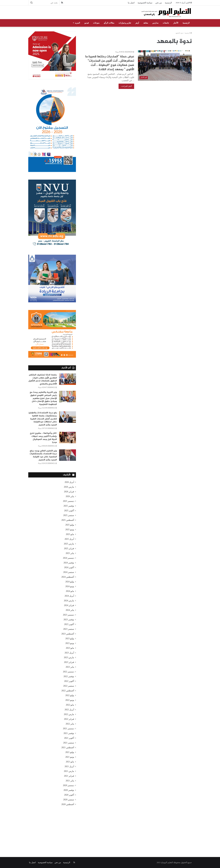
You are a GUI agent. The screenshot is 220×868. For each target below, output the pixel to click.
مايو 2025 (70, 534)
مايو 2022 (70, 705)
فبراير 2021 (69, 776)
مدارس (155, 23)
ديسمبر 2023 (69, 615)
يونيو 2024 (70, 586)
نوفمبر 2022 (69, 676)
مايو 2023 (70, 648)
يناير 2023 (70, 667)
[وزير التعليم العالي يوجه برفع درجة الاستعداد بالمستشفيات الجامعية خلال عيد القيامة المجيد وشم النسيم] (68, 455)
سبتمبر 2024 (69, 572)
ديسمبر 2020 (69, 785)
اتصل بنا (131, 3)
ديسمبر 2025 (69, 501)
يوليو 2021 (70, 752)
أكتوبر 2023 (69, 624)
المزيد (77, 23)
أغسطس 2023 (68, 634)
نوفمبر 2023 (69, 620)
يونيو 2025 (70, 530)
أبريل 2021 (69, 766)
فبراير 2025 (69, 548)
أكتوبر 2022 (69, 681)
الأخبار (176, 23)
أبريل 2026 (69, 482)
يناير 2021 (70, 781)
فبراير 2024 (69, 605)
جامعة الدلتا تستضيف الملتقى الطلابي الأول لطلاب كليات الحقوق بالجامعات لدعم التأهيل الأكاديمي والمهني (43, 379)
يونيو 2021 (70, 757)
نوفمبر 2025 (69, 506)
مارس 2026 (69, 487)
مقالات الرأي (109, 23)
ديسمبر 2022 (69, 672)
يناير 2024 (70, 610)
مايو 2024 (70, 591)
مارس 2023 (69, 657)
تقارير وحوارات (125, 23)
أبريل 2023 (69, 653)
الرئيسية (168, 3)
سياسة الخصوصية (145, 3)
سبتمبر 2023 (69, 629)
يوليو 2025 (70, 525)
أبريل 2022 (69, 710)
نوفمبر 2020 (69, 790)
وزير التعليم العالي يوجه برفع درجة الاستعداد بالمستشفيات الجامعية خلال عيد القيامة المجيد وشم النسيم (43, 455)
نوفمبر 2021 (69, 733)
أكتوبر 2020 (69, 795)
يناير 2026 (70, 496)
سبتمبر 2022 (69, 686)
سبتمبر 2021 (69, 743)
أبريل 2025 (69, 539)
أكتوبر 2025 (69, 511)
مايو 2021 (70, 762)
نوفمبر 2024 (69, 563)
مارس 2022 (69, 714)
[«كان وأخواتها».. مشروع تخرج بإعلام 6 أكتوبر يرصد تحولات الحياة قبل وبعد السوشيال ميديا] (68, 438)
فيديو (87, 23)
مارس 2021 (69, 771)
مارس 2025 (69, 544)
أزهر (137, 23)
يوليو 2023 (70, 639)
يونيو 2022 (70, 700)
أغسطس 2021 (68, 747)
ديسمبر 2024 (69, 558)
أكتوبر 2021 (69, 738)
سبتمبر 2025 (69, 515)
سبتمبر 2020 (69, 800)
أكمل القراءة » (126, 86)
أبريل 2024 (69, 596)
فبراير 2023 (69, 662)
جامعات (166, 23)
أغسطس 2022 (68, 691)
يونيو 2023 (70, 643)
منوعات (96, 23)
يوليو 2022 (70, 695)
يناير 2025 (70, 553)
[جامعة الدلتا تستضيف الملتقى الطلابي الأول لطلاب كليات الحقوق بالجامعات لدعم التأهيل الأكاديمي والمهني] (68, 379)
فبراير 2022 (69, 719)
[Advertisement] (110, 828)
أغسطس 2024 (68, 577)
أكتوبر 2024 (69, 567)
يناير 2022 (70, 724)
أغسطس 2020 (68, 804)
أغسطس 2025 (68, 520)
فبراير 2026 (69, 492)
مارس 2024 (69, 601)
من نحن (159, 3)
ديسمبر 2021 (69, 729)
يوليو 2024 (70, 582)
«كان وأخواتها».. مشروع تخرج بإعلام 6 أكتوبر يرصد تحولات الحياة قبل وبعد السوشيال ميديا (43, 438)
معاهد (146, 23)
